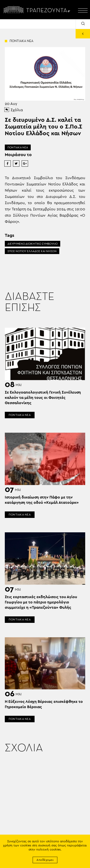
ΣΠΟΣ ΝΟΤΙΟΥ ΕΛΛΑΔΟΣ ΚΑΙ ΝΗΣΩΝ (32, 251)
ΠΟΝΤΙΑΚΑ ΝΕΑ (18, 147)
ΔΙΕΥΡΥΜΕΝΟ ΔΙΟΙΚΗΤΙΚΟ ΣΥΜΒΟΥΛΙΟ (33, 244)
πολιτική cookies (48, 850)
